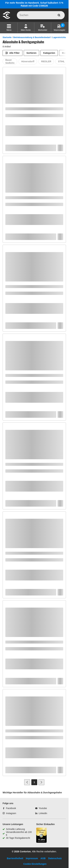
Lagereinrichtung (60, 37)
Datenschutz (55, 858)
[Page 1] (34, 782)
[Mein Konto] (26, 28)
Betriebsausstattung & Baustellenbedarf (32, 37)
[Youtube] (41, 808)
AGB (43, 858)
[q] (41, 15)
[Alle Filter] (13, 53)
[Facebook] (9, 808)
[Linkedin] (41, 813)
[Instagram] (9, 813)
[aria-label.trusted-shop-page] (41, 836)
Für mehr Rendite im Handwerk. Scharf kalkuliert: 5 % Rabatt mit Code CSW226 (34, 4)
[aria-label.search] (59, 15)
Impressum (32, 858)
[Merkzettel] (43, 28)
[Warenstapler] (60, 28)
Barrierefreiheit (15, 858)
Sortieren (31, 53)
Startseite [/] (7, 37)
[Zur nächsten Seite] (41, 782)
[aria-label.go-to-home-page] (6, 18)
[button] (9, 28)
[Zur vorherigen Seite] (27, 782)
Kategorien (49, 53)
